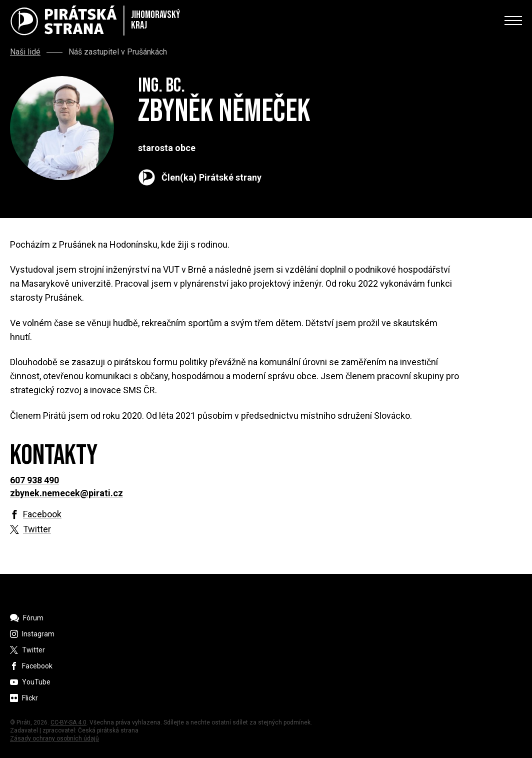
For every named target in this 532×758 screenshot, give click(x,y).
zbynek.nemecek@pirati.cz (66, 493)
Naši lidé (25, 52)
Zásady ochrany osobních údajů (54, 738)
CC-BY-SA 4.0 (68, 722)
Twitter (37, 529)
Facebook (42, 514)
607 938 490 (34, 480)
